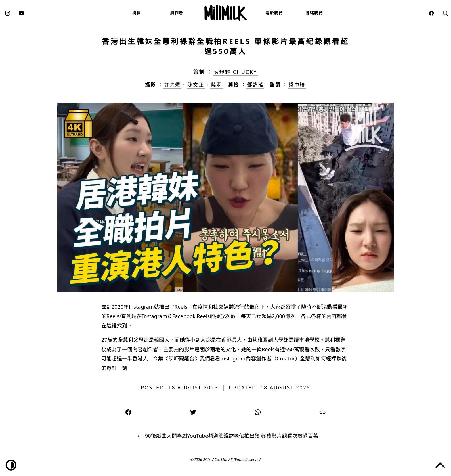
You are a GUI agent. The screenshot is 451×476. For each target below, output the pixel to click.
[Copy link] (323, 412)
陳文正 (196, 85)
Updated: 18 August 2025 (269, 387)
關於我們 (274, 13)
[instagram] (8, 13)
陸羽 (217, 85)
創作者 (177, 13)
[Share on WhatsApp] (258, 412)
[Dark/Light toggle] (11, 465)
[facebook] (431, 13)
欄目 (137, 13)
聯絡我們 (314, 13)
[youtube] (21, 13)
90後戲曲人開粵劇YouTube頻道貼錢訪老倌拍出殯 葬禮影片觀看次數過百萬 (232, 436)
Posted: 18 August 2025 (179, 387)
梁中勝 (297, 85)
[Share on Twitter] (193, 412)
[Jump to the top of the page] (440, 465)
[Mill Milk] (225, 13)
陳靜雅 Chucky (235, 72)
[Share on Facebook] (128, 412)
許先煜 (172, 85)
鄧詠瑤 (255, 85)
